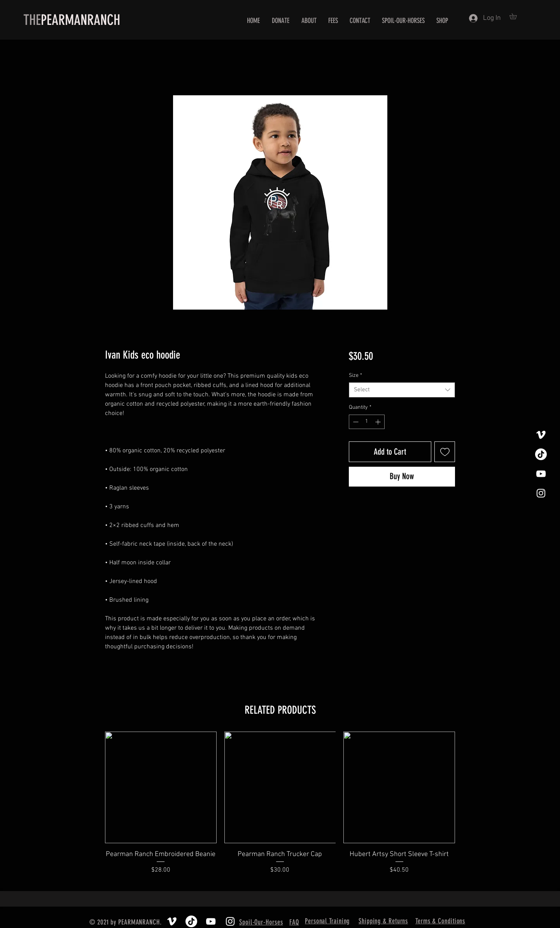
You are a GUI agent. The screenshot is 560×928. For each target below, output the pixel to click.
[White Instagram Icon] (541, 493)
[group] (280, 808)
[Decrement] (355, 422)
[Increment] (379, 422)
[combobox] (402, 390)
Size (355, 376)
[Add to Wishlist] (445, 452)
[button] (516, 16)
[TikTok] (541, 454)
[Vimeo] (541, 435)
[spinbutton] (367, 422)
